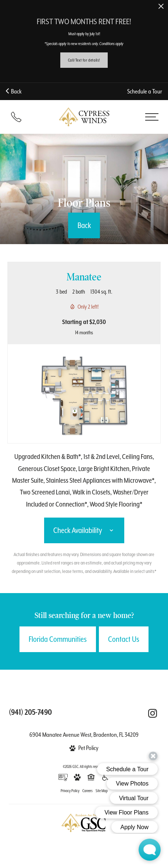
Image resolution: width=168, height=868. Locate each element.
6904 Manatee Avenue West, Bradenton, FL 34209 (84, 735)
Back (14, 91)
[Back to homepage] (84, 117)
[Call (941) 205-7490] (16, 117)
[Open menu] (152, 117)
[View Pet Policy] (84, 748)
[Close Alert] (161, 7)
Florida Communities (58, 639)
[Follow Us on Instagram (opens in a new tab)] (153, 713)
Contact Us (124, 639)
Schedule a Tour (145, 91)
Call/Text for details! (84, 60)
